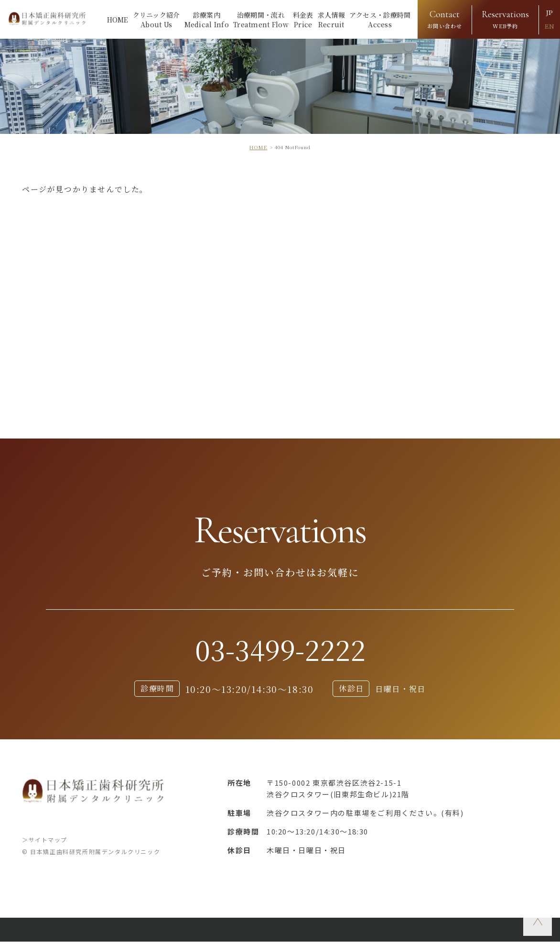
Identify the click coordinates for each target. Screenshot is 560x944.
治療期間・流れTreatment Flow (261, 20)
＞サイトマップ (45, 842)
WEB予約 (505, 18)
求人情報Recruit (331, 20)
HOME (118, 20)
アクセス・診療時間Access (380, 20)
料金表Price (303, 20)
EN (549, 27)
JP (549, 13)
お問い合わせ (445, 18)
